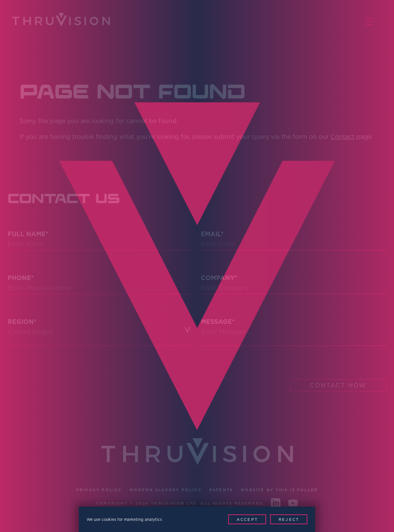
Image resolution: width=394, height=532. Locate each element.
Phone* (21, 278)
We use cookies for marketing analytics (124, 519)
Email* (212, 234)
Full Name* (28, 234)
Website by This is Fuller (279, 490)
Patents (221, 490)
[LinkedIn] (276, 504)
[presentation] (66, 377)
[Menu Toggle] (372, 22)
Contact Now (338, 385)
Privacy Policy (99, 490)
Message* (218, 322)
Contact (342, 137)
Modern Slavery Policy (166, 490)
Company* (219, 278)
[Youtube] (293, 504)
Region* (22, 322)
